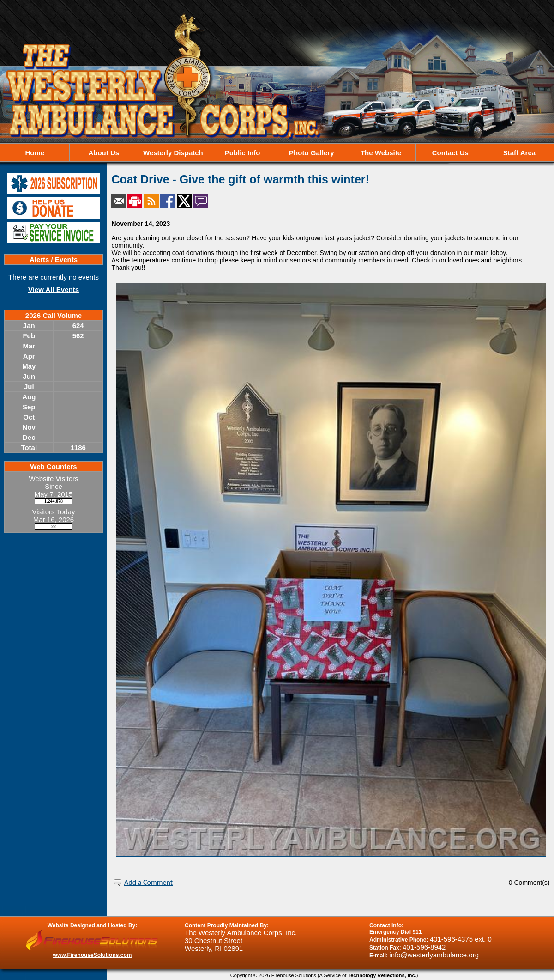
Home (35, 153)
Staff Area (519, 153)
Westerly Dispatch (173, 153)
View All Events (54, 289)
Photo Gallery (312, 153)
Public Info (243, 153)
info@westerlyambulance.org (434, 955)
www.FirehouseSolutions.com (93, 955)
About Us (104, 153)
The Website (381, 153)
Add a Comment (148, 882)
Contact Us (450, 153)
